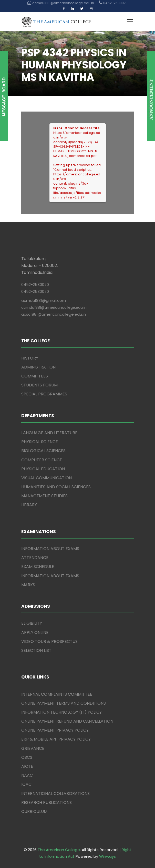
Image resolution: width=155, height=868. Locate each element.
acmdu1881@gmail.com (44, 300)
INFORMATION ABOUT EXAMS (50, 549)
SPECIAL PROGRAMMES (44, 394)
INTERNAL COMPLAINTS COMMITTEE (57, 694)
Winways (107, 856)
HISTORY (30, 358)
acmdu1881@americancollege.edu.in (54, 307)
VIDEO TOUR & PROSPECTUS (49, 641)
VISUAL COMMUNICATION (46, 478)
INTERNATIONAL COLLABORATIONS (55, 794)
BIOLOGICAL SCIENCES (43, 451)
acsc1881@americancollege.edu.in (54, 314)
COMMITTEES (35, 376)
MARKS (28, 585)
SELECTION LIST (36, 650)
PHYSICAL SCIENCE (40, 442)
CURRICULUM (34, 811)
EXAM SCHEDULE (38, 567)
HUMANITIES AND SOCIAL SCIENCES (56, 487)
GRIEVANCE (33, 748)
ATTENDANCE (35, 558)
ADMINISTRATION (38, 367)
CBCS (27, 757)
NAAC (27, 775)
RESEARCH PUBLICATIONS (46, 802)
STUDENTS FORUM (39, 385)
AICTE (27, 766)
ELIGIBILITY (32, 623)
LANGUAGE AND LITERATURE (49, 433)
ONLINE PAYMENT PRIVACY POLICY (55, 730)
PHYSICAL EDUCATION (43, 469)
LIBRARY (29, 505)
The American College (59, 850)
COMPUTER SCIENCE (42, 460)
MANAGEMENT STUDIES (44, 496)
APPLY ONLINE (35, 632)
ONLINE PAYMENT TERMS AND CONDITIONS (64, 703)
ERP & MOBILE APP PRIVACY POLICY (56, 739)
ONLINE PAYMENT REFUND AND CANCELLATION (67, 721)
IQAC (26, 784)
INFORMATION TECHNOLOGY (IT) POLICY (61, 712)
